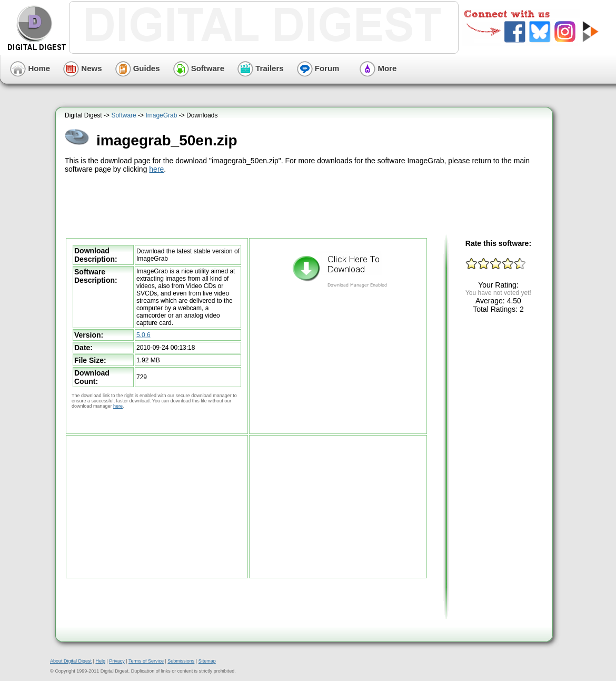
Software (199, 68)
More (378, 68)
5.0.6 (143, 335)
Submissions (181, 661)
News (82, 68)
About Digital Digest (71, 661)
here (156, 169)
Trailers (261, 68)
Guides (138, 68)
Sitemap (207, 661)
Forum (318, 68)
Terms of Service (146, 661)
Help (100, 661)
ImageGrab (161, 115)
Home (30, 68)
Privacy (117, 661)
